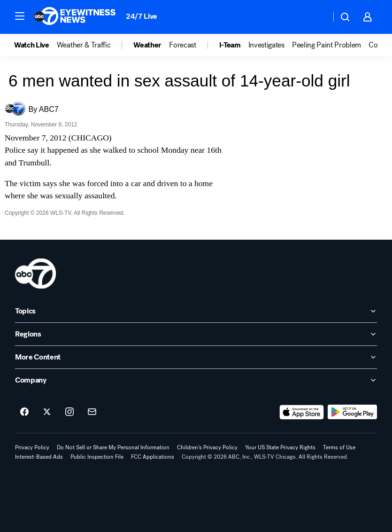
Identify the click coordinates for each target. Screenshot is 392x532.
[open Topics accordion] (196, 311)
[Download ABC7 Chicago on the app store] (302, 412)
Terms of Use (339, 447)
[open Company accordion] (196, 380)
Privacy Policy (32, 447)
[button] (20, 16)
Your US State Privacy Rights (280, 447)
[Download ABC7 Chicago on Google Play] (352, 412)
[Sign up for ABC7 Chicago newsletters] (92, 412)
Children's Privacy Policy (207, 447)
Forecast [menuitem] (182, 45)
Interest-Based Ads (39, 457)
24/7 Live (142, 16)
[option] (35, 45)
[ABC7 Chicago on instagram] (69, 412)
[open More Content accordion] (196, 357)
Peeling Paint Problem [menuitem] (327, 45)
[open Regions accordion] (196, 334)
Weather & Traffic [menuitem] (84, 45)
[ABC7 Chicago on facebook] (24, 412)
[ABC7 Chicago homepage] (75, 17)
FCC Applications (153, 457)
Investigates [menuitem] (266, 45)
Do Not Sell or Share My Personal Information (113, 447)
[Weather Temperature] (316, 17)
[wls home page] (35, 274)
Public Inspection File (97, 457)
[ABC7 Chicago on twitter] (47, 412)
